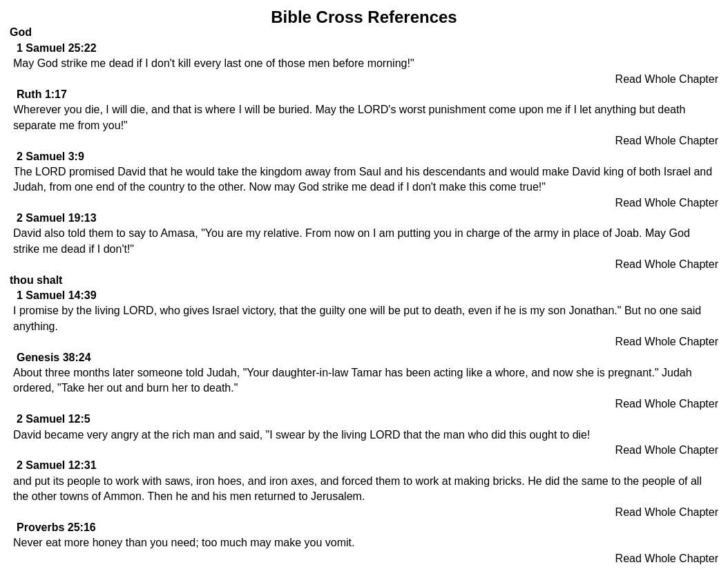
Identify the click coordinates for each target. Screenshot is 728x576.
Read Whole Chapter (667, 79)
